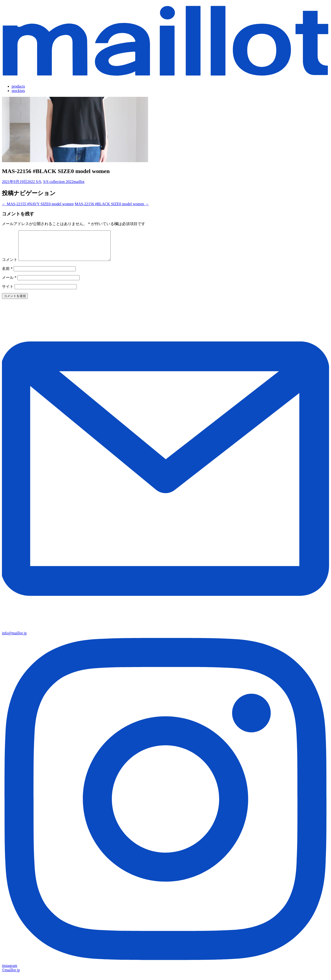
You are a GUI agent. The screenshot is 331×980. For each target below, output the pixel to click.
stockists (18, 91)
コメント (10, 265)
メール (9, 283)
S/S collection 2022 (58, 182)
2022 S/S (34, 182)
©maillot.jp (11, 976)
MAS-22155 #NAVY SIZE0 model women (38, 204)
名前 (7, 274)
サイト (8, 292)
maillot (79, 182)
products (18, 86)
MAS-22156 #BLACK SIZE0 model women (112, 204)
